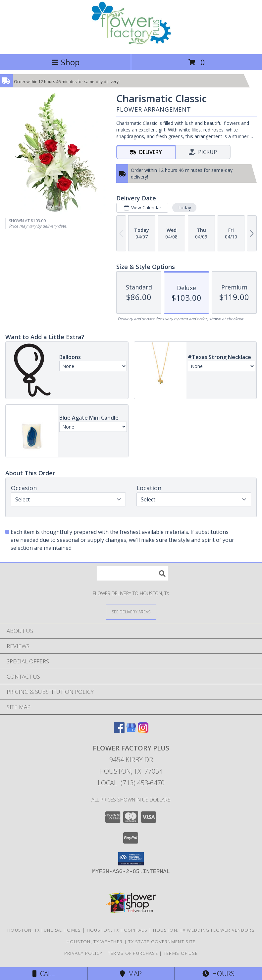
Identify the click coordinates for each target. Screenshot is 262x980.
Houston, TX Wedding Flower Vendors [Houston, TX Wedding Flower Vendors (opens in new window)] (204, 930)
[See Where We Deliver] (131, 612)
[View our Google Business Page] (131, 731)
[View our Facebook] (119, 731)
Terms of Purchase (133, 953)
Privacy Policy (83, 953)
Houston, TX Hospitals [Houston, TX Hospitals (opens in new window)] (117, 930)
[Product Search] (132, 573)
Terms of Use (181, 953)
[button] (131, 859)
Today (184, 207)
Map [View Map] (131, 974)
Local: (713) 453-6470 (131, 783)
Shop (66, 62)
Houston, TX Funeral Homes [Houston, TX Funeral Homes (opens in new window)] (44, 930)
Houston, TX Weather (95, 942)
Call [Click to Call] (44, 974)
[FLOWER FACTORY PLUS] (131, 45)
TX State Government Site (162, 942)
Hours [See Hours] (218, 974)
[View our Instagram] (143, 731)
